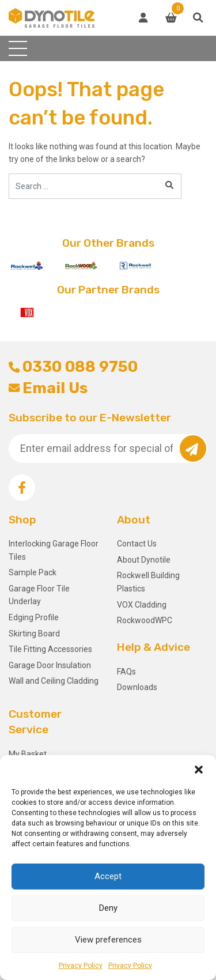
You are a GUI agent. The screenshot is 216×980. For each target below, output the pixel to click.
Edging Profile (34, 617)
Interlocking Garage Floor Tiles (54, 550)
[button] (199, 770)
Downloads (137, 687)
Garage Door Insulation (50, 665)
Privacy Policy (81, 966)
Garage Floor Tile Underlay (39, 595)
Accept (108, 876)
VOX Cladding (142, 605)
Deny (108, 908)
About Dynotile (144, 560)
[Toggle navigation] (18, 48)
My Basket (28, 754)
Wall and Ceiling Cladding (54, 681)
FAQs (126, 672)
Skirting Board (34, 634)
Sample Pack (33, 572)
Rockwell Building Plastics (148, 582)
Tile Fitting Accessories (50, 649)
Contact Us (137, 544)
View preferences (108, 940)
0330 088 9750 (73, 367)
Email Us (48, 388)
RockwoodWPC (145, 620)
